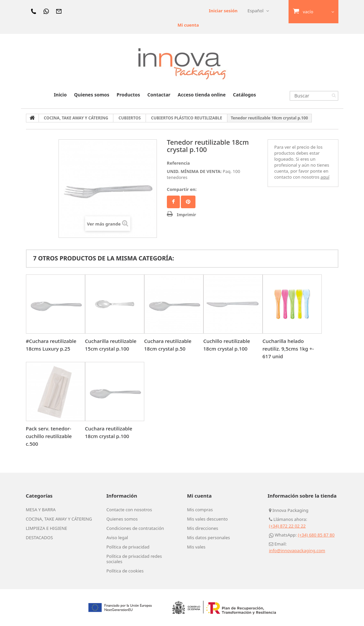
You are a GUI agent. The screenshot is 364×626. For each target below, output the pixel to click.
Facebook (173, 202)
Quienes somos (92, 95)
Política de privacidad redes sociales (134, 559)
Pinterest (188, 202)
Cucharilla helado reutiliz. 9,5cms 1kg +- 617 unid (288, 349)
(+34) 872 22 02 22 (287, 526)
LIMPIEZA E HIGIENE (47, 528)
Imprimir (186, 215)
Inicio (60, 95)
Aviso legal (117, 538)
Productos (128, 95)
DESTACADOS (40, 538)
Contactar (159, 95)
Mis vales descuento (208, 519)
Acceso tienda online (202, 95)
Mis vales (196, 547)
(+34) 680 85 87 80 (316, 535)
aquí (325, 177)
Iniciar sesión (223, 11)
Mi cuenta (188, 25)
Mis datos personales (209, 538)
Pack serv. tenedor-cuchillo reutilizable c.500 (49, 436)
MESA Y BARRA (41, 510)
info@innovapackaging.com (297, 550)
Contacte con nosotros (129, 510)
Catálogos (244, 95)
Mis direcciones (203, 528)
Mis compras (200, 510)
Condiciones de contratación (135, 528)
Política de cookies (125, 571)
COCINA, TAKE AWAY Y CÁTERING (59, 519)
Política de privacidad (128, 547)
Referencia (178, 163)
